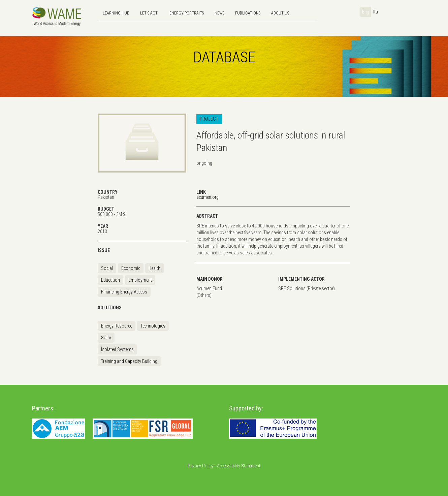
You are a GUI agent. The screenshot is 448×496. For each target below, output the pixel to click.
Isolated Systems (117, 349)
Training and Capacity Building (129, 361)
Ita (376, 12)
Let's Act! (149, 13)
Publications (248, 13)
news (219, 13)
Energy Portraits (187, 13)
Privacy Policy (201, 466)
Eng (366, 12)
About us (280, 13)
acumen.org (207, 197)
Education (110, 280)
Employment (140, 280)
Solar (106, 338)
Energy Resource (117, 326)
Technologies (153, 326)
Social (107, 268)
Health (154, 268)
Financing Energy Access (124, 292)
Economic (131, 268)
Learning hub (116, 13)
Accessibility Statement (239, 466)
